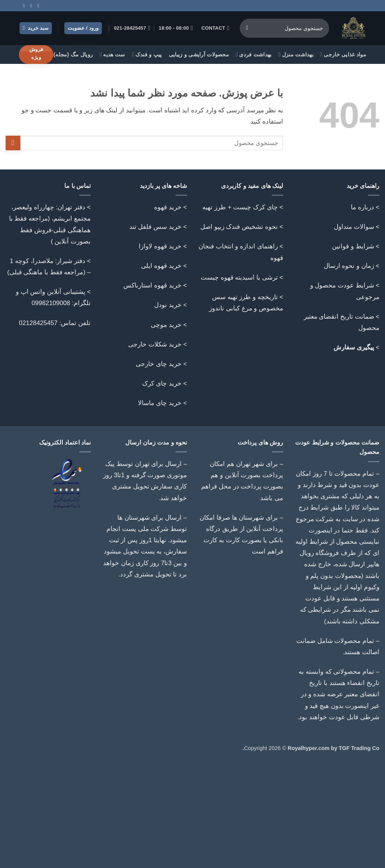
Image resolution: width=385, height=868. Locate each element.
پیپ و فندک (147, 54)
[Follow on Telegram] (23, 6)
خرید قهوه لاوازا (160, 246)
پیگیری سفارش (354, 347)
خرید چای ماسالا (160, 403)
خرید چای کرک (162, 383)
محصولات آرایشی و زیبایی (199, 54)
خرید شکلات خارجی (155, 344)
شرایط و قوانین (353, 246)
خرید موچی (166, 325)
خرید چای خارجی (158, 364)
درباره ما (362, 207)
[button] (36, 28)
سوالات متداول (354, 227)
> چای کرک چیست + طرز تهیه (243, 207)
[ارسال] (247, 28)
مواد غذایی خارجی (343, 54)
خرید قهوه (168, 207)
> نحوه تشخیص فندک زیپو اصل (242, 227)
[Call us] (30, 6)
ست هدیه (112, 54)
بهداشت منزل (296, 54)
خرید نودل (168, 305)
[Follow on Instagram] (37, 6)
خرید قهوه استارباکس (152, 285)
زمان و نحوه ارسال (349, 266)
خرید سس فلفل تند (155, 227)
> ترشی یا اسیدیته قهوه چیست (242, 277)
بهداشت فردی (254, 54)
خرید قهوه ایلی (161, 266)
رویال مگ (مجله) (73, 54)
